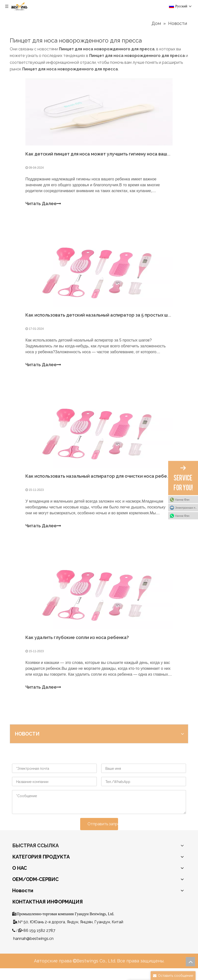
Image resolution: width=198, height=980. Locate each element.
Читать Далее (45, 205)
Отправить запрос (103, 835)
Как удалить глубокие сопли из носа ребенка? (79, 647)
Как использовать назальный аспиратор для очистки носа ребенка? (103, 483)
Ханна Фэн (182, 499)
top (190, 962)
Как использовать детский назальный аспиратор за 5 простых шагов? (104, 319)
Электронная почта (187, 507)
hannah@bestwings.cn (33, 950)
